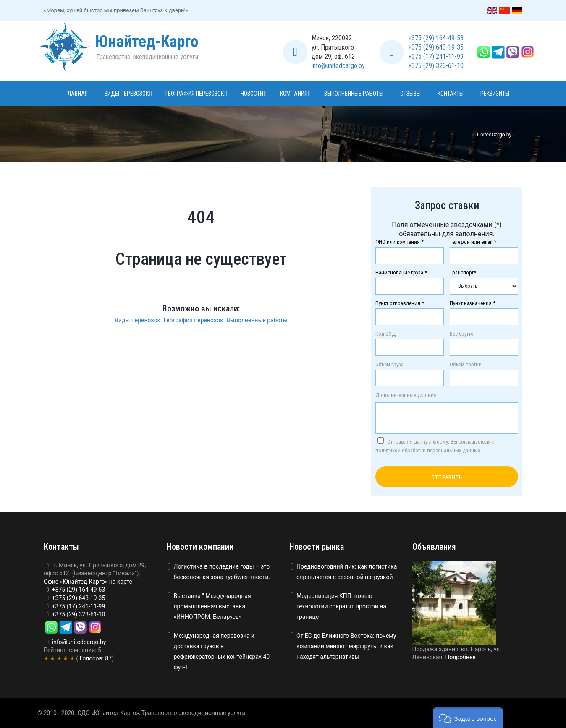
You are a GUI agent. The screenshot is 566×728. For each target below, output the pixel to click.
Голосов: (95, 658)
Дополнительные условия (406, 395)
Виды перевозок (127, 94)
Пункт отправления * (400, 303)
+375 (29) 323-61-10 (436, 66)
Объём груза (389, 365)
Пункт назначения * (473, 303)
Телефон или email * (473, 242)
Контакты (451, 94)
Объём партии (466, 365)
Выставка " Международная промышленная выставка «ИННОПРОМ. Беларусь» (212, 606)
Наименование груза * (401, 273)
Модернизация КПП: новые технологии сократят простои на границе (341, 606)
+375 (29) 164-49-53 (436, 38)
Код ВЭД (385, 334)
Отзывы (410, 94)
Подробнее (460, 657)
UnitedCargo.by (494, 135)
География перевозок (195, 94)
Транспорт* (463, 273)
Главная (77, 94)
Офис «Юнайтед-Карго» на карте (88, 582)
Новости (252, 94)
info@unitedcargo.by (338, 66)
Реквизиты (495, 94)
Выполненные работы (354, 94)
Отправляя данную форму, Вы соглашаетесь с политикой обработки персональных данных (435, 445)
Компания (294, 94)
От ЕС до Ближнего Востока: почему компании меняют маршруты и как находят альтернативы (346, 646)
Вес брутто (462, 334)
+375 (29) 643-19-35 (436, 47)
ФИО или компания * (400, 242)
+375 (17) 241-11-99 (436, 56)
